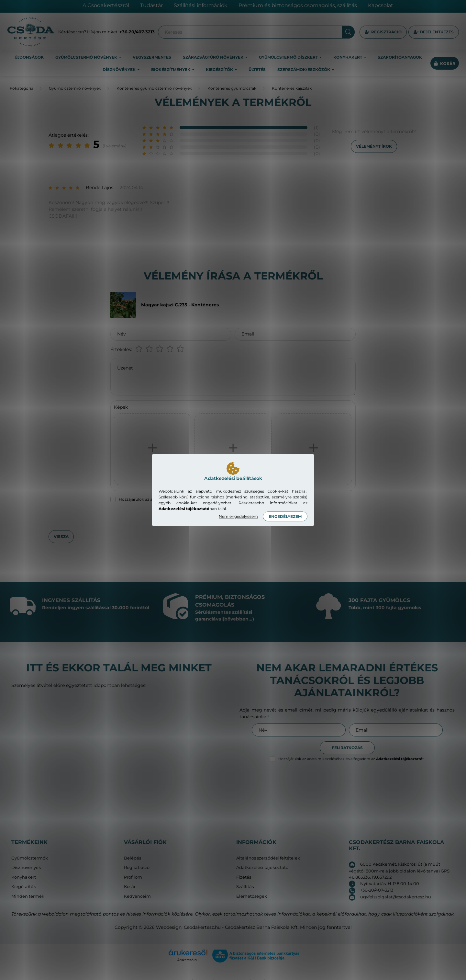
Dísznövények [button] (120, 69)
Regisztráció (386, 32)
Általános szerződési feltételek (268, 858)
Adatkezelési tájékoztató (262, 867)
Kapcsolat (381, 5)
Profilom (133, 877)
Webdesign (169, 927)
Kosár (130, 887)
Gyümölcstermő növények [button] (87, 57)
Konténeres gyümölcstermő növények (154, 88)
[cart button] (445, 64)
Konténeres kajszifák (292, 88)
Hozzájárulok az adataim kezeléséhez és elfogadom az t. (351, 759)
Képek (121, 407)
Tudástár (151, 5)
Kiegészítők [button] (220, 69)
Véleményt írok (374, 146)
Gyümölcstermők (30, 858)
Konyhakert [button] (348, 57)
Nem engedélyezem (238, 516)
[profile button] (434, 32)
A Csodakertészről (106, 5)
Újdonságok (29, 57)
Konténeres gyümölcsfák (232, 88)
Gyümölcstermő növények (75, 88)
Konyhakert (24, 877)
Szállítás (245, 887)
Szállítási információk (201, 5)
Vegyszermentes (152, 57)
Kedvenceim (137, 896)
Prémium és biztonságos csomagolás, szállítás (298, 5)
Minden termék (28, 896)
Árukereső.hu (188, 960)
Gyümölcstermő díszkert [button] (289, 57)
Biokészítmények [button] (171, 69)
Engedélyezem (285, 516)
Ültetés (257, 69)
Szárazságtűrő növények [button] (214, 57)
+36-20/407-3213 (137, 32)
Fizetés (244, 877)
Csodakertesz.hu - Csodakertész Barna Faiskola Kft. (241, 927)
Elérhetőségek (252, 896)
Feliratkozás (347, 748)
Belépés (133, 858)
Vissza (61, 536)
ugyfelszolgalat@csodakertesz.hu (396, 897)
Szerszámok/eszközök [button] (304, 69)
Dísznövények (26, 867)
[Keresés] (256, 32)
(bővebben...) (238, 619)
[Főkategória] (22, 88)
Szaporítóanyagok (400, 57)
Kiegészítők (24, 887)
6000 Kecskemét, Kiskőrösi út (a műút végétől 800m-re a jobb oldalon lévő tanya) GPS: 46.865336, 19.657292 (400, 871)
